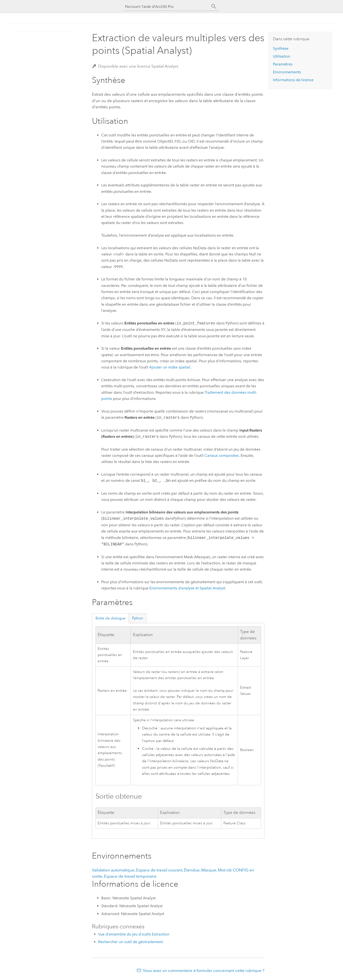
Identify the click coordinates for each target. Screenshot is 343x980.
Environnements (287, 72)
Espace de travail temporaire (130, 876)
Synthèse (281, 48)
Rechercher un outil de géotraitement (131, 942)
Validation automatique (113, 870)
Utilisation (282, 56)
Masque (209, 870)
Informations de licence (293, 80)
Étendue (192, 870)
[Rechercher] (214, 6)
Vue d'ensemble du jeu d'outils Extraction (134, 934)
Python (138, 618)
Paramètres (283, 64)
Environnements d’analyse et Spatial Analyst (187, 588)
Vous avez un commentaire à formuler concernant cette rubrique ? (204, 970)
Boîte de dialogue (111, 618)
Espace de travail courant (159, 870)
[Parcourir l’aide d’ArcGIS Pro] (167, 7)
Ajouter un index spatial (170, 367)
